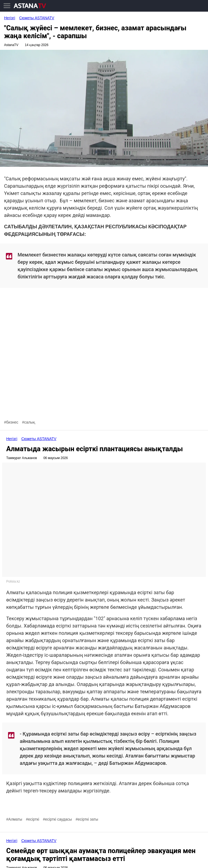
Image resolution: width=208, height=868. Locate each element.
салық (30, 422)
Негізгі (10, 18)
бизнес (12, 422)
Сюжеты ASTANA (37, 18)
